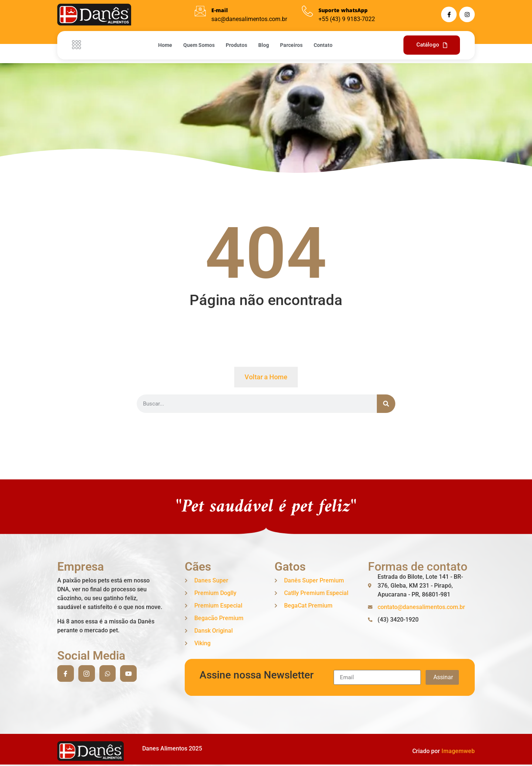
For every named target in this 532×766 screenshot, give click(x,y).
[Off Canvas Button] (78, 45)
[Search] (386, 404)
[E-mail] (200, 11)
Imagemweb (458, 751)
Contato (323, 45)
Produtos (236, 45)
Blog (264, 45)
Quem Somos (199, 45)
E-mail (220, 10)
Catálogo (432, 45)
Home (165, 45)
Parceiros (291, 45)
